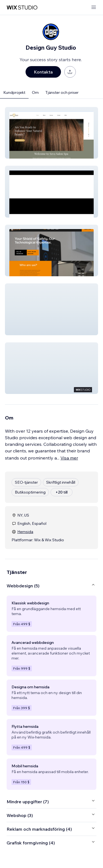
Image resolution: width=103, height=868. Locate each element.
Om (35, 92)
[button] (51, 133)
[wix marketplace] (22, 8)
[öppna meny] (94, 8)
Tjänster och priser (62, 92)
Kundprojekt (14, 92)
